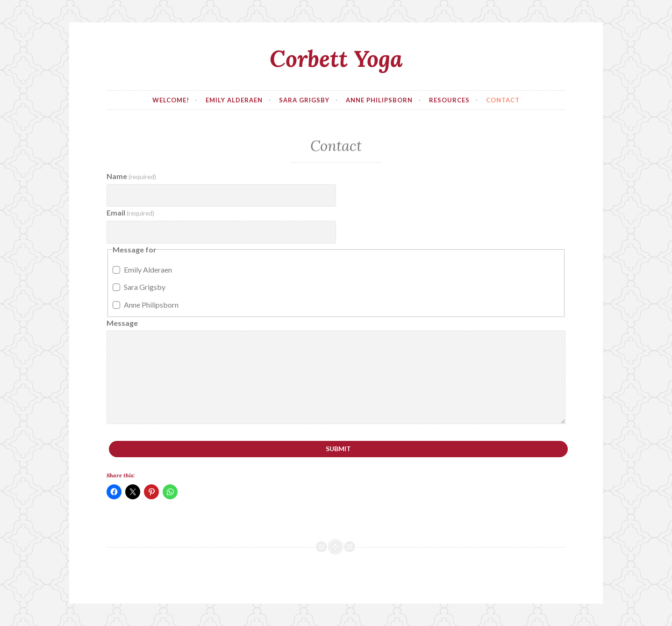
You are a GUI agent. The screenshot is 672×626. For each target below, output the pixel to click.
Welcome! (171, 100)
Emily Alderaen (234, 100)
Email (130, 212)
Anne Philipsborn (379, 100)
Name (131, 176)
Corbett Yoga (336, 58)
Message (122, 323)
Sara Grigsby (304, 100)
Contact (503, 100)
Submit (338, 449)
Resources (449, 100)
